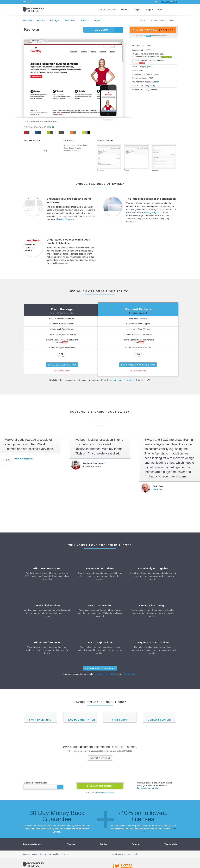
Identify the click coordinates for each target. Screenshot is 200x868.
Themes (126, 10)
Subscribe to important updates (36, 783)
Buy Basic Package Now (62, 365)
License (155, 82)
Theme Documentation (80, 720)
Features (40, 21)
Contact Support (160, 720)
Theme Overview (157, 21)
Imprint (26, 848)
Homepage (109, 157)
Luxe (143, 21)
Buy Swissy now (153, 30)
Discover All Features (99, 668)
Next (106, 426)
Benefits (83, 21)
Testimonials (68, 21)
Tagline (136, 157)
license (132, 380)
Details (150, 86)
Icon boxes (164, 157)
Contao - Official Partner (123, 860)
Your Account (170, 2)
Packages (54, 21)
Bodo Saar (157, 489)
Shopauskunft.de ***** (172, 860)
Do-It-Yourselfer (129, 674)
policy (149, 67)
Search (172, 10)
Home (158, 2)
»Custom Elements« (65, 219)
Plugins (138, 10)
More (160, 10)
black (129, 213)
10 (103, 426)
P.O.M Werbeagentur (23, 459)
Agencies (99, 674)
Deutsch (27, 2)
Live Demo (101, 30)
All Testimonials (100, 758)
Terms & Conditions (52, 848)
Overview (27, 21)
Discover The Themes (100, 786)
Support (149, 10)
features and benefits (106, 793)
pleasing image (150, 213)
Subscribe (60, 787)
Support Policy (37, 848)
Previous (94, 426)
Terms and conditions (117, 380)
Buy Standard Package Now (138, 365)
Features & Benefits (108, 10)
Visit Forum (120, 720)
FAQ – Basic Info (40, 720)
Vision (172, 21)
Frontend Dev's (111, 674)
